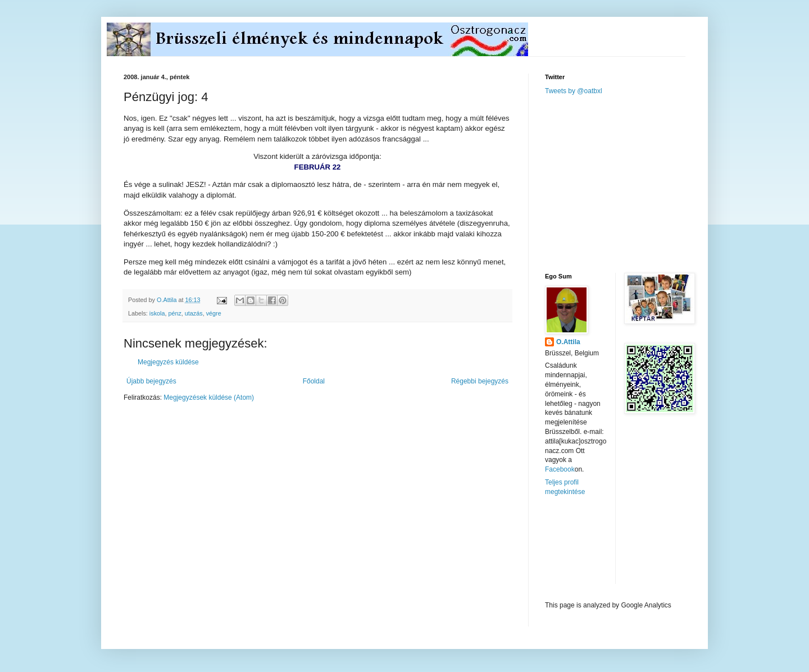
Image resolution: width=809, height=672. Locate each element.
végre (214, 313)
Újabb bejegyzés (151, 381)
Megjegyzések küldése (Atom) (209, 397)
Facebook (560, 469)
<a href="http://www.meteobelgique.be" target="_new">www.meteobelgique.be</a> (593, 549)
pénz (174, 313)
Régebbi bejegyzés (480, 381)
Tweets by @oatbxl (574, 91)
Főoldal (314, 381)
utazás (194, 313)
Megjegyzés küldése (168, 362)
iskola (157, 313)
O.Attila (568, 342)
